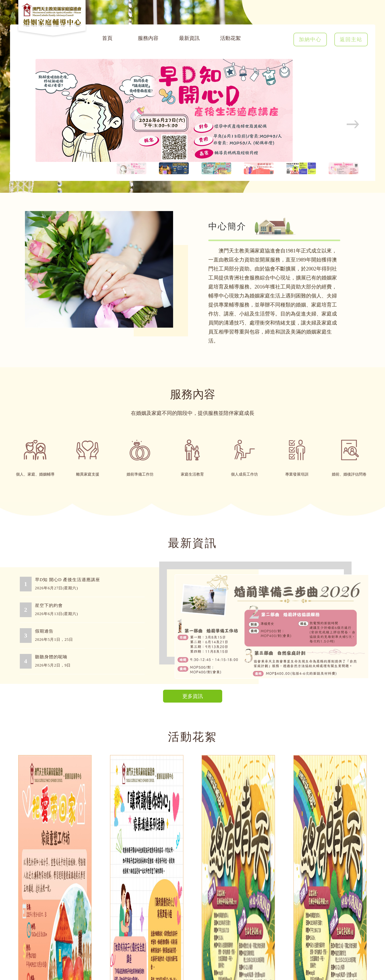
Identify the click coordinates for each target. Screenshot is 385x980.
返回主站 (351, 39)
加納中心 (310, 39)
